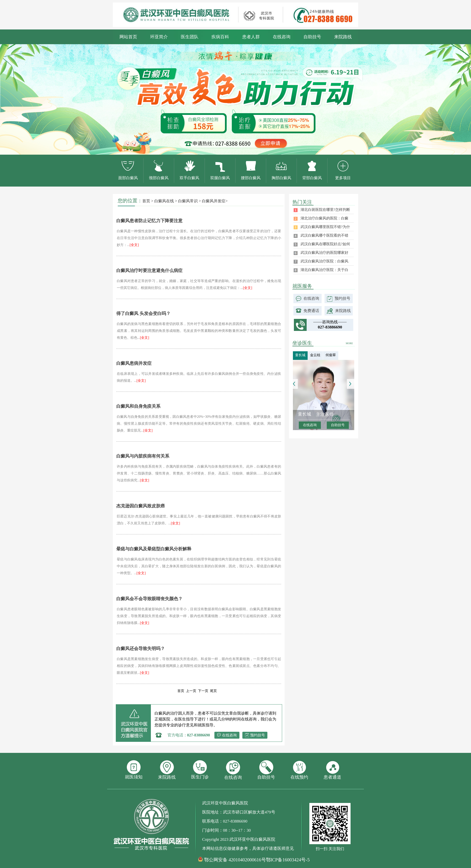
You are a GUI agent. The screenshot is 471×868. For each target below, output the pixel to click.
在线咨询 (282, 37)
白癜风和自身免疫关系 (138, 406)
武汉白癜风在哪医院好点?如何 (325, 244)
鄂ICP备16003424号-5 (288, 860)
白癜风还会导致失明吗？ (141, 649)
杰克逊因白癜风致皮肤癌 (141, 506)
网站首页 (128, 37)
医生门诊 (200, 770)
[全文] (134, 245)
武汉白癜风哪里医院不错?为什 (325, 227)
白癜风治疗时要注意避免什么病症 (149, 271)
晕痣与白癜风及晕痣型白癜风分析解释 (154, 549)
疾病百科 (220, 37)
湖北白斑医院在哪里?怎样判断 (325, 210)
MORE (349, 343)
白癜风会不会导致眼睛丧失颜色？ (149, 599)
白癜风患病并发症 (134, 363)
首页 (146, 201)
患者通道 (332, 770)
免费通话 (311, 311)
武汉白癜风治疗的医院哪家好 (324, 253)
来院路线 (343, 37)
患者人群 (251, 37)
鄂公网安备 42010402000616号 (235, 860)
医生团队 (190, 37)
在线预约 (299, 770)
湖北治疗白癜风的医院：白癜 (324, 218)
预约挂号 (258, 735)
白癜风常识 (188, 201)
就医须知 (134, 770)
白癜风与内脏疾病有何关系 (143, 456)
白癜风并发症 (214, 201)
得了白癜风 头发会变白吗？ (143, 313)
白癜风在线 (164, 201)
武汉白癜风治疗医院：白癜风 (324, 261)
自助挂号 (312, 37)
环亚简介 (159, 37)
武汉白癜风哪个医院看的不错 (324, 235)
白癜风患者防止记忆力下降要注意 (149, 221)
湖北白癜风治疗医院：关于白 (324, 270)
